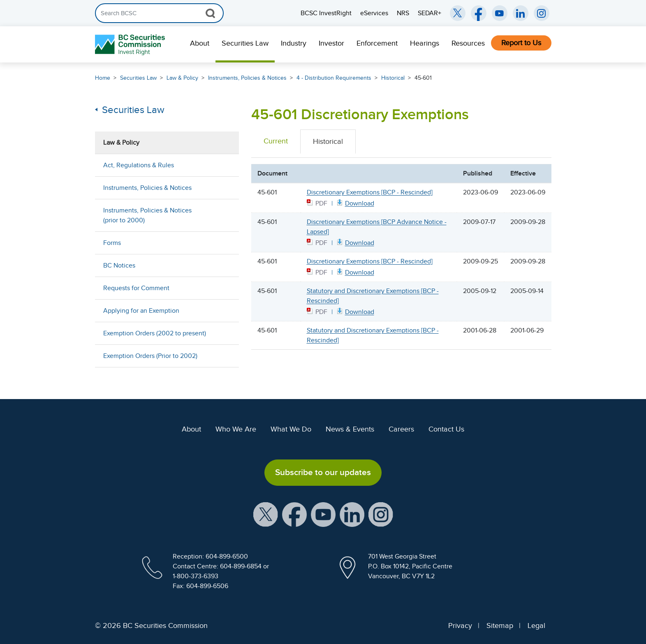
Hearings (425, 43)
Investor (331, 43)
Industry (294, 43)
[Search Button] (210, 13)
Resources (468, 43)
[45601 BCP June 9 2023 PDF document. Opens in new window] (355, 203)
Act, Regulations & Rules (139, 165)
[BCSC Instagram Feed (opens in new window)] (542, 13)
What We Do (291, 429)
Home (103, 78)
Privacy (460, 626)
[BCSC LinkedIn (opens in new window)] (521, 13)
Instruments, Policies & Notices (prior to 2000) (147, 215)
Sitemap (500, 626)
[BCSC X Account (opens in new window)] (266, 514)
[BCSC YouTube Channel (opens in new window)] (500, 13)
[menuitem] (200, 44)
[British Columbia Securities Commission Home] (131, 45)
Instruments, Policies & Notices (247, 78)
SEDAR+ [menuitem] (430, 13)
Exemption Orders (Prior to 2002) (150, 356)
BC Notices (119, 265)
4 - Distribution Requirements (334, 78)
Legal (536, 626)
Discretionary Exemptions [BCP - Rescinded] (370, 192)
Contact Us (446, 429)
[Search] (159, 13)
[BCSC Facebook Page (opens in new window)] (479, 13)
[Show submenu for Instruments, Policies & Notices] (225, 188)
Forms (112, 243)
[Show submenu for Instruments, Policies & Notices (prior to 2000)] (225, 215)
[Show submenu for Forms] (225, 243)
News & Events (350, 429)
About (200, 43)
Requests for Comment (136, 288)
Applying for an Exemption (141, 311)
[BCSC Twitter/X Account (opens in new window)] (458, 13)
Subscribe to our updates (323, 472)
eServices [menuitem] (374, 13)
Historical (393, 78)
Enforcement (377, 43)
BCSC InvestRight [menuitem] (326, 13)
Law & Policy (182, 78)
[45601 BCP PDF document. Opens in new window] (355, 272)
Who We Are (236, 429)
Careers (401, 429)
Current (276, 141)
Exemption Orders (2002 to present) (155, 333)
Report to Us (521, 43)
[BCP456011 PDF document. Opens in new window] (355, 311)
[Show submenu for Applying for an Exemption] (225, 310)
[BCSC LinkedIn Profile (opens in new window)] (352, 514)
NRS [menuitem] (403, 13)
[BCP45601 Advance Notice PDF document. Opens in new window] (355, 242)
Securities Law (245, 43)
